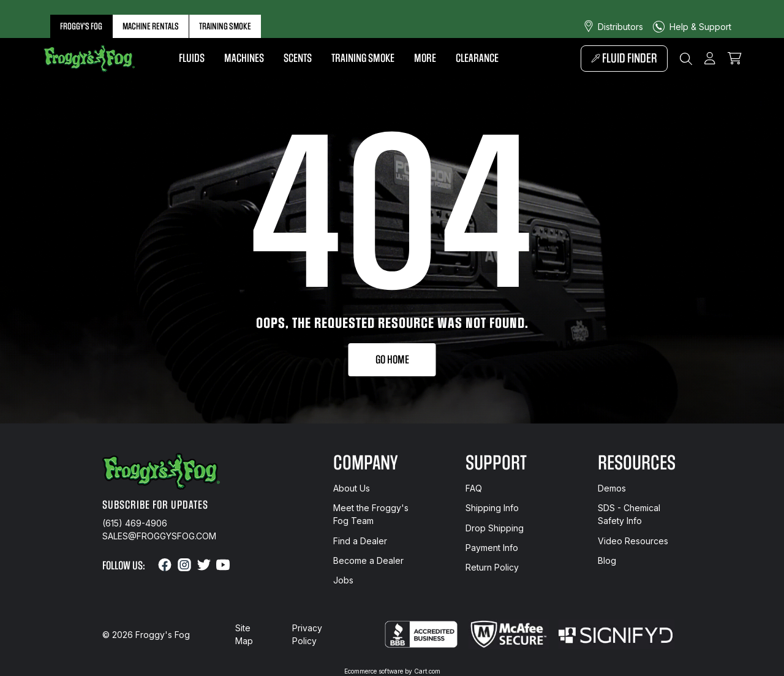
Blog (607, 560)
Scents (298, 58)
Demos (612, 488)
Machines (244, 58)
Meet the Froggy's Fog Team (371, 514)
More (425, 58)
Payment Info (492, 548)
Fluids (192, 58)
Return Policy (492, 567)
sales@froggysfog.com (159, 536)
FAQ (474, 488)
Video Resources (633, 541)
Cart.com (427, 671)
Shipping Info (492, 508)
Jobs (343, 580)
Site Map (244, 634)
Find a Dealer (360, 541)
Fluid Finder (624, 59)
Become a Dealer (368, 560)
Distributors (620, 27)
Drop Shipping (495, 528)
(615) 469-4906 (135, 523)
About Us (352, 488)
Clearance (477, 58)
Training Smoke (225, 26)
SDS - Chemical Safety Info (629, 514)
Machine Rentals (151, 26)
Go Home (392, 360)
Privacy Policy (307, 634)
